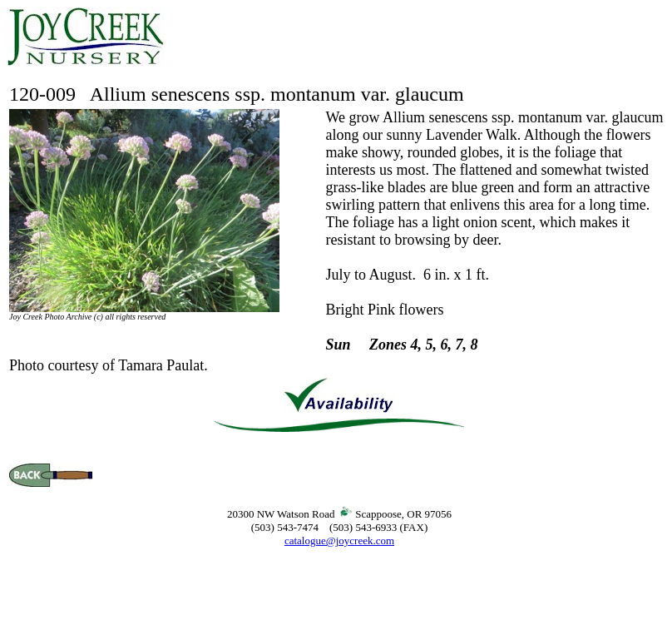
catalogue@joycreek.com (339, 541)
